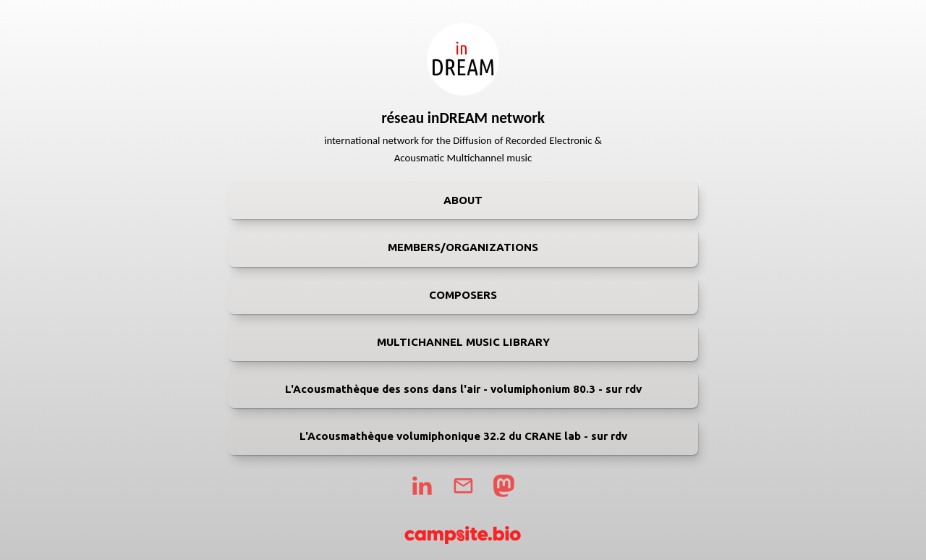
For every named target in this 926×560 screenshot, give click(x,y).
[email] (463, 485)
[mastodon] (504, 485)
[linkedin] (422, 485)
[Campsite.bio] (463, 535)
